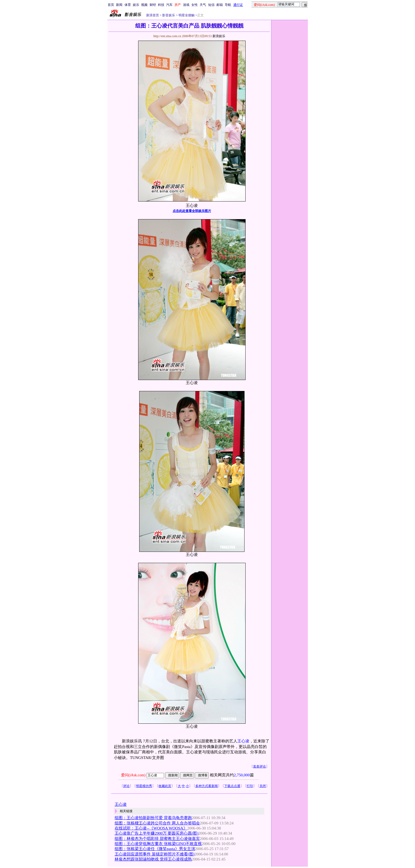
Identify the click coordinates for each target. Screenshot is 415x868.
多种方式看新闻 (207, 786)
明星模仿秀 (144, 786)
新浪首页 (153, 15)
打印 (250, 786)
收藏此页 (165, 786)
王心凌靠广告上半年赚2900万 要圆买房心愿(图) (156, 833)
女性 (195, 5)
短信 (211, 5)
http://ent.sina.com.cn (168, 36)
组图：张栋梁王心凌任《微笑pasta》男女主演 (155, 849)
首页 (111, 5)
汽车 (169, 5)
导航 (228, 5)
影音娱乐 (169, 15)
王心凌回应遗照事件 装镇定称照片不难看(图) (155, 854)
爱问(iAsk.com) (133, 775)
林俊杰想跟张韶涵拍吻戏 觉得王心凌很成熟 (153, 859)
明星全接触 (186, 15)
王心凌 (243, 741)
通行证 (238, 5)
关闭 (263, 786)
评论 (126, 786)
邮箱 (220, 5)
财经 (153, 5)
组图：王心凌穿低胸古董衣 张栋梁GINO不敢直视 (158, 844)
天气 (203, 5)
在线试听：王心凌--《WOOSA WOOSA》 (151, 828)
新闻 (119, 5)
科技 (161, 5)
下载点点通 (232, 786)
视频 (144, 5)
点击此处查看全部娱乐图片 (192, 211)
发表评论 (259, 766)
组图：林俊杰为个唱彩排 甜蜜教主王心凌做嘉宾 (157, 839)
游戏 (186, 5)
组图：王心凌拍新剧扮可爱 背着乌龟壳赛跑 (153, 818)
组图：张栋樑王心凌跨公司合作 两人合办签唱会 (157, 823)
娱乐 (136, 5)
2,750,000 (242, 775)
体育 (128, 5)
